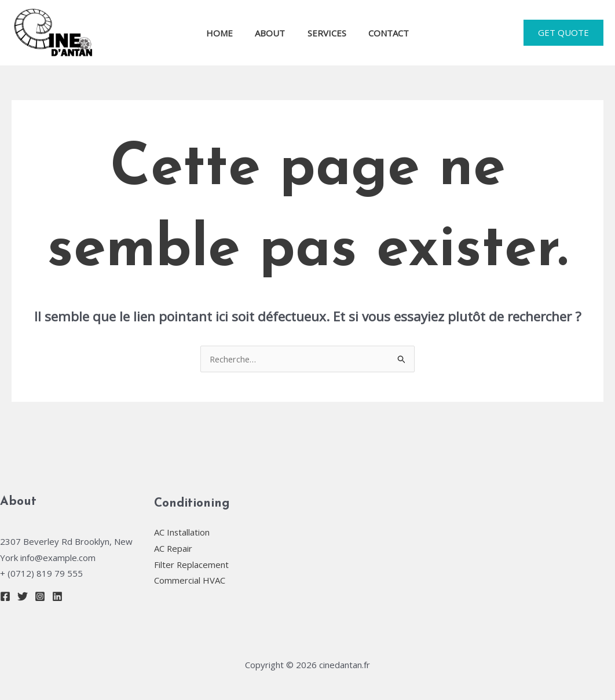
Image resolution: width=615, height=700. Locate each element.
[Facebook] (5, 596)
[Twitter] (23, 596)
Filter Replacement (192, 565)
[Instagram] (40, 596)
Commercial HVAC (190, 581)
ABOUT (273, 33)
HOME (227, 33)
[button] (563, 33)
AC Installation (182, 532)
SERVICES (325, 33)
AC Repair (173, 548)
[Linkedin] (57, 596)
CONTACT (382, 33)
